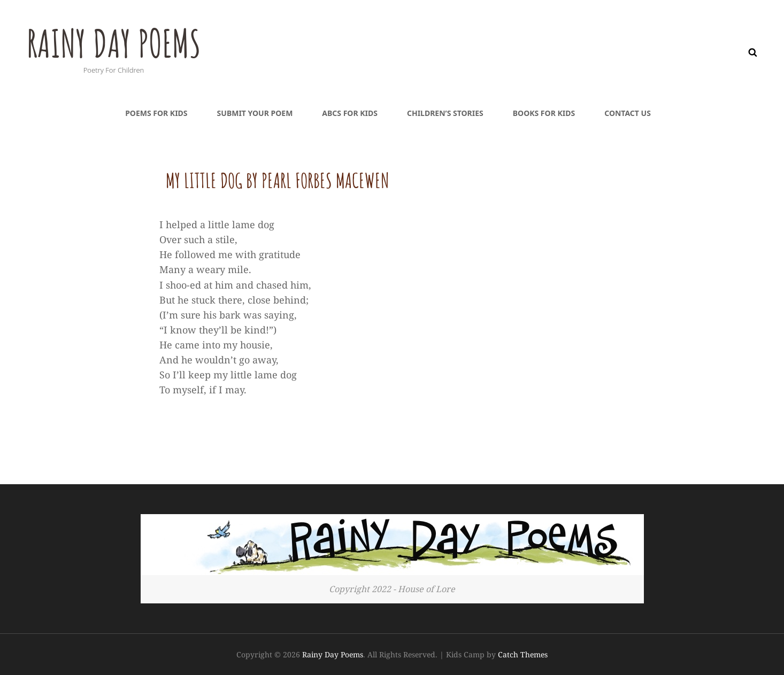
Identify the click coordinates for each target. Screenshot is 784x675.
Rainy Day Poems (114, 43)
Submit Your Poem (255, 113)
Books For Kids (544, 113)
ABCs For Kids (350, 113)
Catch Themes (523, 654)
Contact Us (628, 113)
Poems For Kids (156, 113)
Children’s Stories (445, 113)
